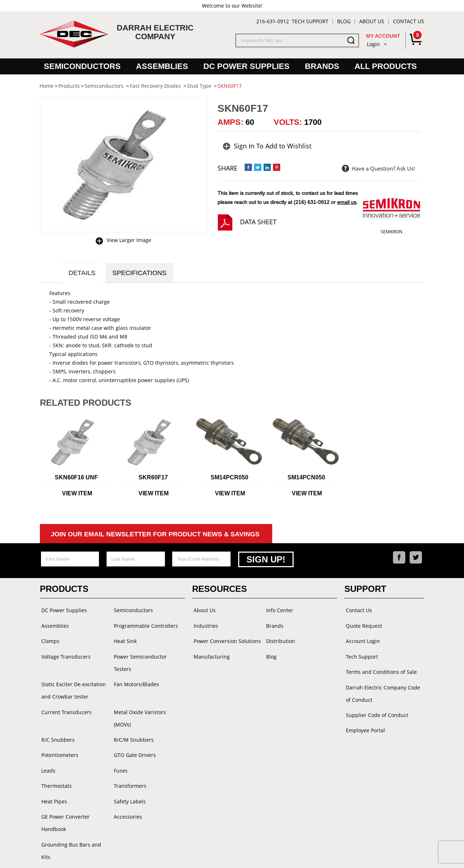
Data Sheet (258, 222)
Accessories (127, 795)
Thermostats (55, 766)
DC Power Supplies (246, 66)
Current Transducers (65, 708)
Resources (219, 589)
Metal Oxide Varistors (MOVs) (148, 708)
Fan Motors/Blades (135, 681)
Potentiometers (58, 737)
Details (83, 274)
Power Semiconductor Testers (139, 660)
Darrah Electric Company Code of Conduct (382, 689)
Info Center (278, 611)
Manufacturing (210, 654)
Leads (47, 751)
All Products (386, 66)
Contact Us (409, 21)
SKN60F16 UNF (76, 479)
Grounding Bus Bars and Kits (75, 822)
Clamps (49, 640)
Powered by (280, 855)
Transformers (129, 766)
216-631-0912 (273, 21)
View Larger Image (129, 240)
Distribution (279, 640)
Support (365, 589)
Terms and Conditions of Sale (380, 669)
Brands (322, 66)
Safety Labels (128, 780)
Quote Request (362, 625)
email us (347, 202)
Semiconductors (82, 66)
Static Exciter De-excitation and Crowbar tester (72, 687)
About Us (372, 21)
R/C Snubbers (57, 722)
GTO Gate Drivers (133, 737)
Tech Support (310, 21)
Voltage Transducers (65, 654)
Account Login (361, 640)
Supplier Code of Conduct (376, 710)
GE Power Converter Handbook (64, 801)
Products (64, 589)
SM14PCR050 (229, 479)
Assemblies (162, 66)
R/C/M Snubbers (132, 722)
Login (373, 44)
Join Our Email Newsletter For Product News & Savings (155, 536)
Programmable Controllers (144, 625)
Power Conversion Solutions (226, 640)
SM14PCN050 (306, 479)
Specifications (143, 274)
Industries (204, 625)
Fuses (119, 751)
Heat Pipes (53, 780)
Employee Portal (364, 724)
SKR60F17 (153, 479)
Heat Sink (124, 640)
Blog (344, 21)
